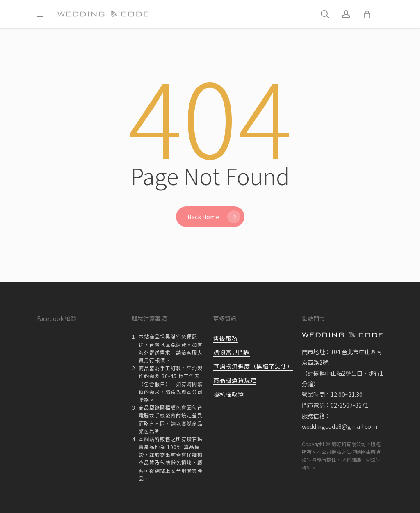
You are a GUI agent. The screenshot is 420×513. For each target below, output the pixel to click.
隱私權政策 (229, 394)
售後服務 (226, 338)
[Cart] (367, 14)
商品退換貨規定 (235, 380)
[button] (41, 14)
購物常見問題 (232, 352)
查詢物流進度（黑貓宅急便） (253, 366)
